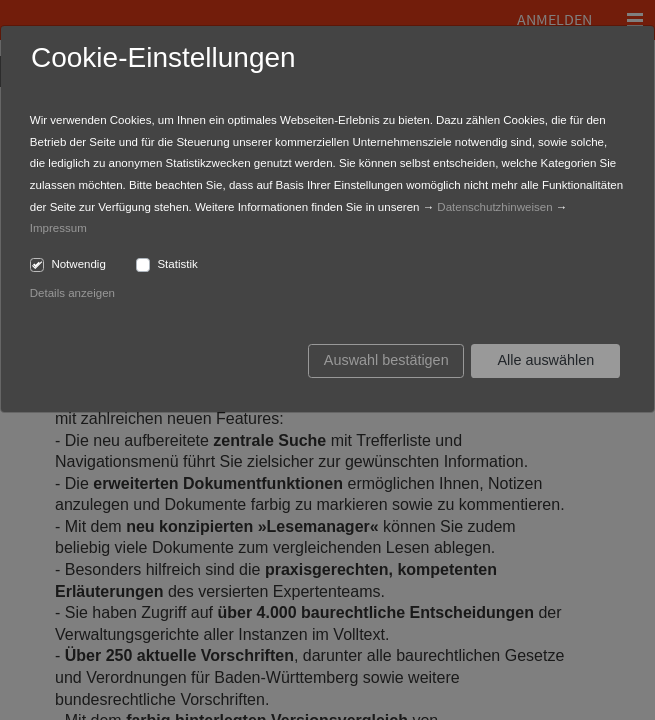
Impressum (58, 228)
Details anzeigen (72, 293)
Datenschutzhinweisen (494, 207)
